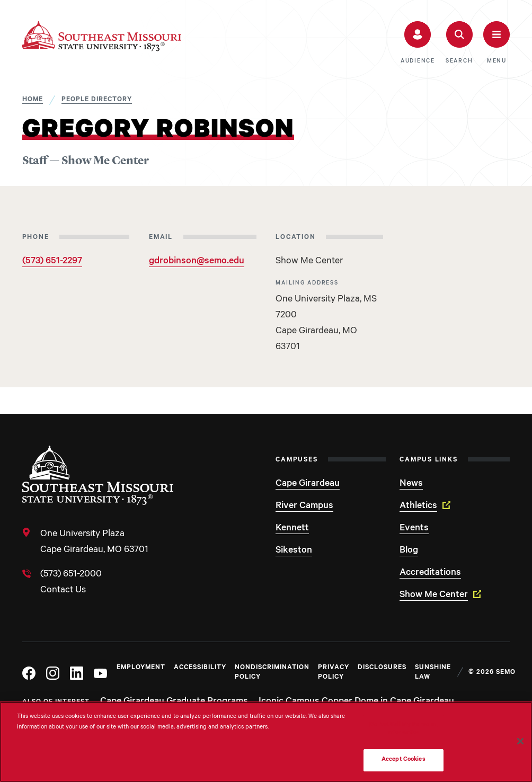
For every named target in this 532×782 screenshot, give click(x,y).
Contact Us (63, 591)
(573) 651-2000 (71, 575)
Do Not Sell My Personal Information (403, 729)
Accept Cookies (404, 760)
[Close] (520, 741)
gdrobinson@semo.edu (197, 262)
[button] (418, 43)
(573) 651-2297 (52, 262)
